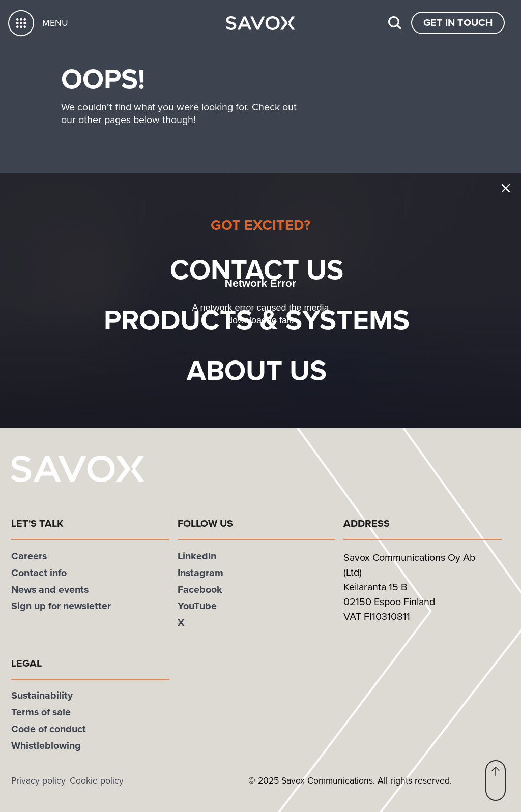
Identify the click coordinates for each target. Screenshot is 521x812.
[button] (496, 780)
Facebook (200, 590)
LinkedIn (197, 556)
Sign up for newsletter (61, 606)
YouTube (197, 606)
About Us (273, 370)
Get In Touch (458, 23)
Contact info (39, 573)
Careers (29, 556)
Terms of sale (41, 712)
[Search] (395, 23)
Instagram (200, 573)
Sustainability (42, 695)
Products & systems (273, 320)
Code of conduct (49, 729)
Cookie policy (97, 780)
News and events (50, 590)
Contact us (273, 270)
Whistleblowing (46, 746)
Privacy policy (38, 780)
